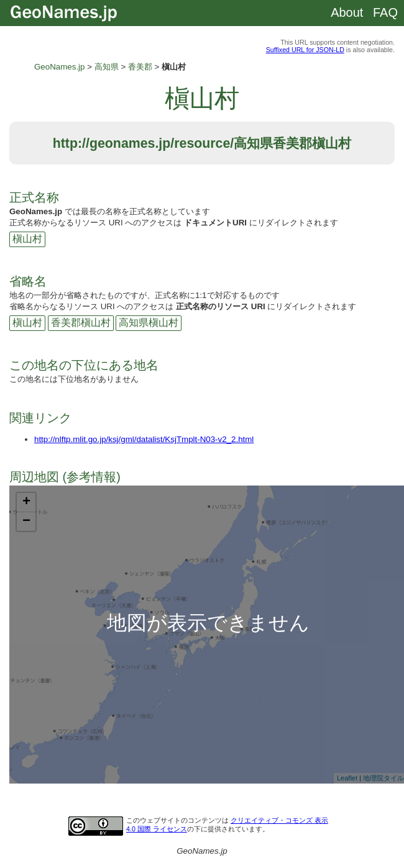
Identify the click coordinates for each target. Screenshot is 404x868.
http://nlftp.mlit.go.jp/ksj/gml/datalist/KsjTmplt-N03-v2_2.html (144, 439)
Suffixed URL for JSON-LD (305, 50)
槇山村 (27, 239)
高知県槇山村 (149, 323)
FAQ (385, 12)
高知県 (107, 67)
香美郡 (140, 67)
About (347, 12)
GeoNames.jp (60, 67)
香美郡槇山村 (81, 323)
